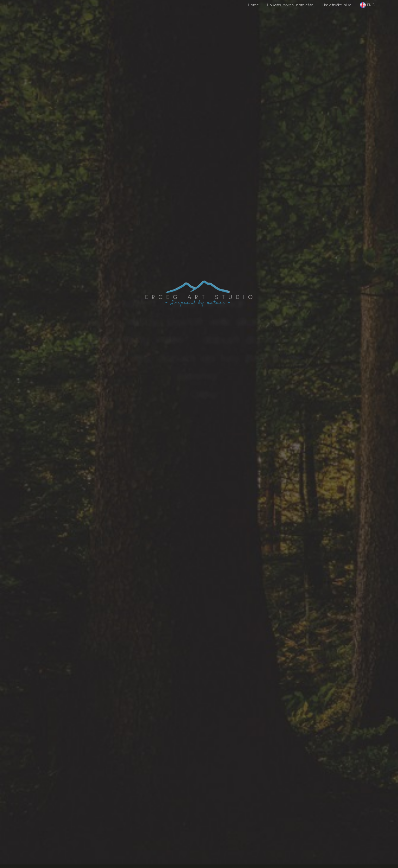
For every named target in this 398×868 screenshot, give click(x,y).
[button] (254, 7)
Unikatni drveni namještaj (291, 5)
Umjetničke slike (337, 5)
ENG (367, 5)
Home (254, 5)
